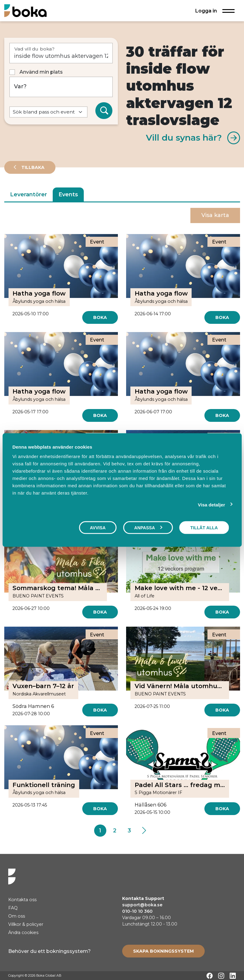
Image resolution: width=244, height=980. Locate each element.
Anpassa (148, 527)
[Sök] (104, 111)
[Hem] (25, 10)
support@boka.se (142, 905)
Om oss (17, 916)
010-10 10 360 (137, 911)
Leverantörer (28, 194)
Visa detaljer (212, 504)
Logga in (206, 11)
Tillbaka (32, 167)
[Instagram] (221, 976)
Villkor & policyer (26, 924)
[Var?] (61, 87)
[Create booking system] (163, 951)
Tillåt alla (204, 527)
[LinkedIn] (233, 976)
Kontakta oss (22, 900)
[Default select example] (49, 112)
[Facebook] (210, 976)
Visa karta (215, 215)
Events (68, 194)
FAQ (13, 908)
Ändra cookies (23, 933)
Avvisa (98, 527)
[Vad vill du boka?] (61, 53)
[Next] (144, 831)
